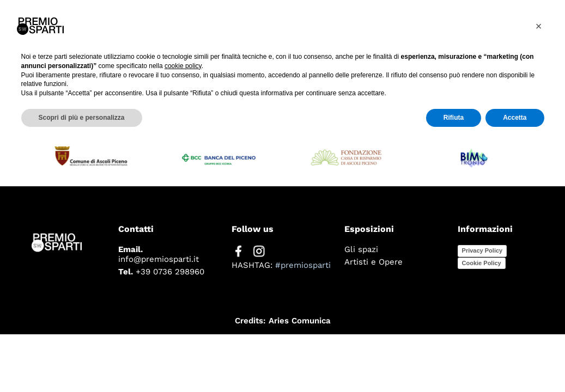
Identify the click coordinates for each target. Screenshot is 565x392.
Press (425, 27)
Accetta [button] (515, 363)
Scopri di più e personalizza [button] (82, 363)
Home (198, 27)
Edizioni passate (509, 27)
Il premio (261, 27)
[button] (539, 272)
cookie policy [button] (183, 311)
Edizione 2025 (346, 27)
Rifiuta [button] (454, 363)
